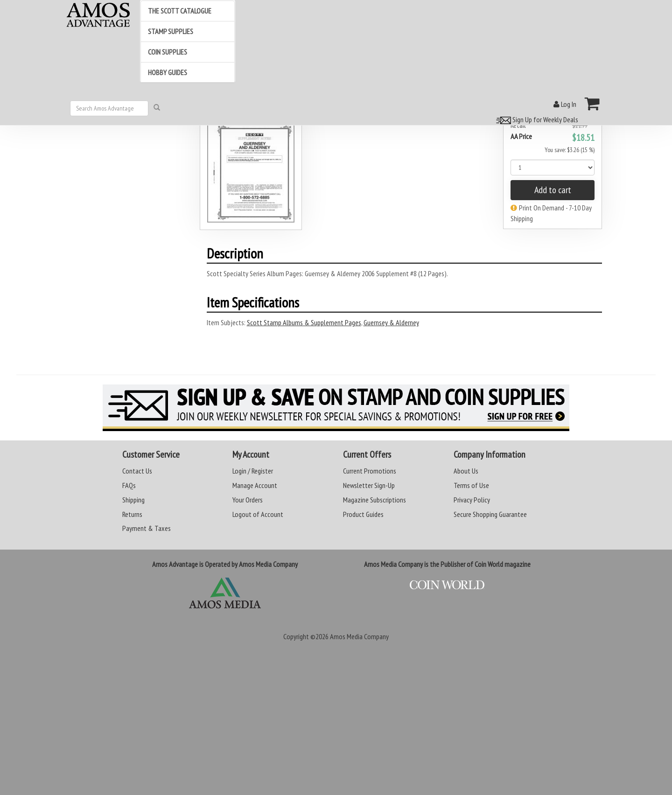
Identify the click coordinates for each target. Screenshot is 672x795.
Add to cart (553, 190)
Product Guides (363, 514)
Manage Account (255, 485)
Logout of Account (258, 514)
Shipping (133, 500)
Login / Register (253, 471)
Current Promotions (370, 471)
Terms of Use (471, 485)
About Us (466, 471)
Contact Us (137, 471)
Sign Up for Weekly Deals (536, 119)
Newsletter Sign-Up (369, 485)
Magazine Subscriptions (374, 500)
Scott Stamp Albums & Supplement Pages (304, 322)
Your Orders (248, 500)
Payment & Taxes (147, 528)
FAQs (129, 485)
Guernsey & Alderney (391, 322)
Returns (132, 514)
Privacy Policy (472, 500)
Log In (565, 104)
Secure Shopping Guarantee (490, 514)
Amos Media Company (359, 636)
